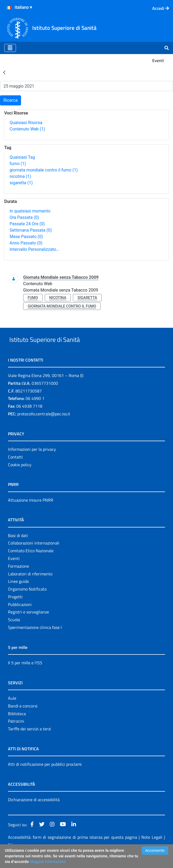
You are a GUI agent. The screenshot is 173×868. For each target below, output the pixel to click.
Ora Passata (24, 217)
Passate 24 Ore (27, 224)
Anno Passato (26, 243)
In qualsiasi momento (30, 211)
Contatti (15, 469)
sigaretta (21, 183)
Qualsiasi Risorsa (26, 123)
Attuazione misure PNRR (31, 512)
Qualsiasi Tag (22, 157)
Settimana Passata (31, 230)
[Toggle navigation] (10, 48)
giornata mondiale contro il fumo (44, 170)
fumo (18, 164)
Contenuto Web (27, 129)
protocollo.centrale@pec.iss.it (44, 426)
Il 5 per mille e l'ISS (25, 675)
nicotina (20, 176)
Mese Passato (26, 237)
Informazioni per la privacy (32, 461)
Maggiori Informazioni (48, 862)
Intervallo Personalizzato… (34, 249)
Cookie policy (20, 477)
